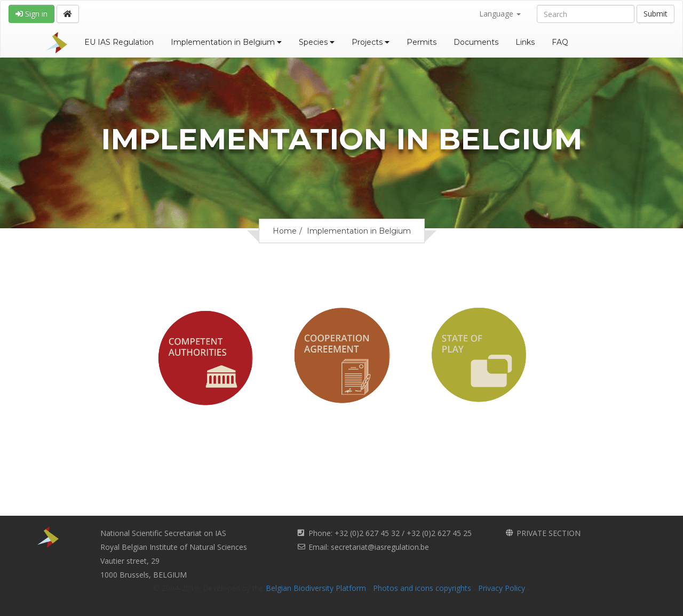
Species (317, 42)
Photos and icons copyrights (422, 588)
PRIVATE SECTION (549, 533)
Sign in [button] (31, 14)
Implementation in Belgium (226, 42)
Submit (656, 14)
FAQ (560, 42)
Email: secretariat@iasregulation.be (369, 547)
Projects (371, 42)
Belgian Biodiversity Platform (316, 588)
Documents (476, 42)
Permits (422, 42)
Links (525, 42)
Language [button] (500, 14)
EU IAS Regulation (119, 42)
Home (285, 231)
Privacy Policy (502, 588)
